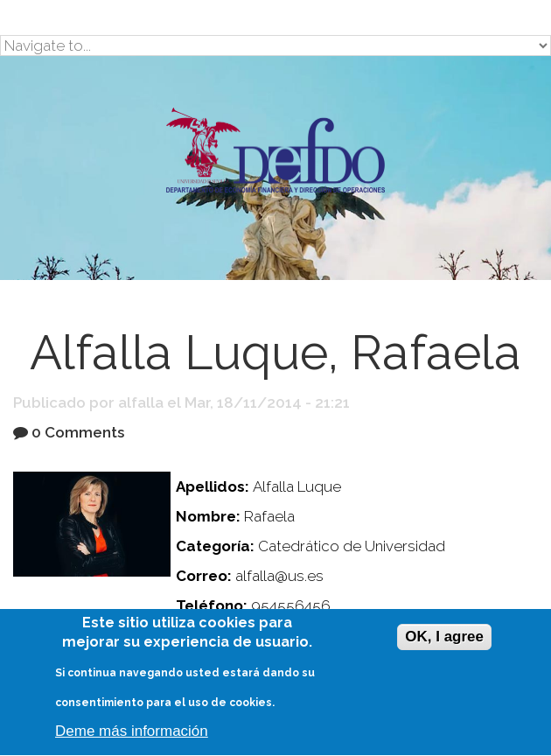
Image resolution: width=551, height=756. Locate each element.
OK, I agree (444, 638)
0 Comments (78, 432)
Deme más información (132, 733)
